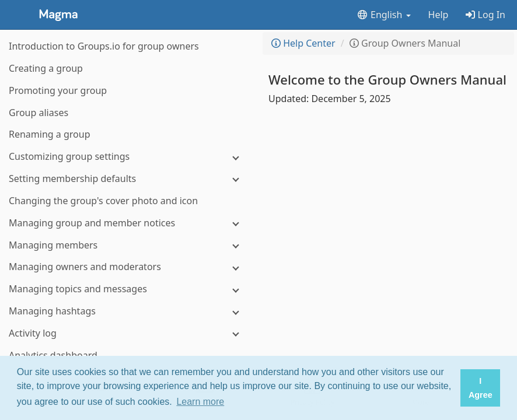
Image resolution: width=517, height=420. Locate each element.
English (384, 15)
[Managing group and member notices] (128, 223)
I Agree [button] (481, 388)
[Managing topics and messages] (128, 289)
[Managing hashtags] (128, 311)
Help (439, 15)
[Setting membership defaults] (128, 179)
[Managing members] (128, 245)
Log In (485, 15)
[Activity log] (128, 333)
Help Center (303, 43)
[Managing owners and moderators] (128, 267)
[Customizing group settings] (128, 157)
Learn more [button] (200, 402)
